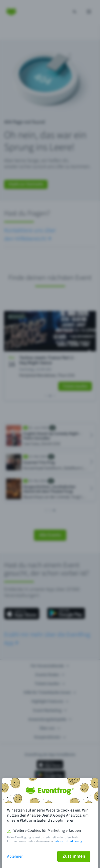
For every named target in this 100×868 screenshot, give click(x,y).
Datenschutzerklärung (68, 841)
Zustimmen (74, 856)
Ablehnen (15, 856)
